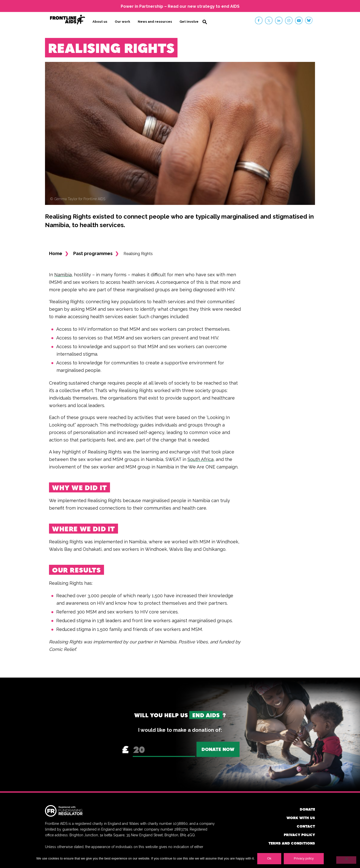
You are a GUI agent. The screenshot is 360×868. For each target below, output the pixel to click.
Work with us (301, 817)
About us (100, 22)
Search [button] (205, 22)
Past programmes (93, 253)
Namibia (63, 274)
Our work (122, 22)
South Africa (200, 459)
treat (204, 338)
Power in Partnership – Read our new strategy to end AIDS (180, 6)
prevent (180, 338)
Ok (269, 858)
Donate (307, 809)
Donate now (218, 749)
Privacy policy (299, 834)
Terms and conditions (292, 843)
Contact (306, 826)
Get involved (190, 22)
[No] (346, 860)
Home (56, 253)
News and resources (155, 22)
